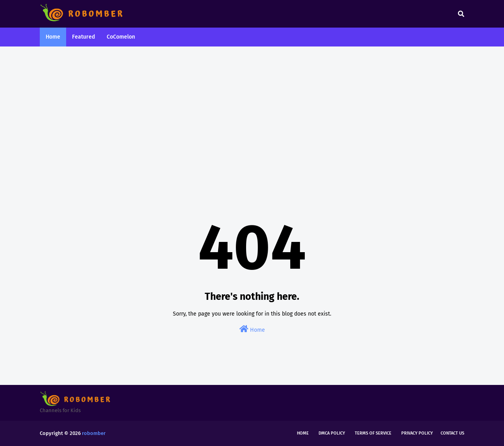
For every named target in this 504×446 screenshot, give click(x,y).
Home (252, 329)
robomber (94, 433)
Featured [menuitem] (83, 37)
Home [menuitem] (53, 37)
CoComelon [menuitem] (121, 37)
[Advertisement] (252, 113)
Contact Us (452, 433)
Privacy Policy (417, 433)
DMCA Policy (332, 433)
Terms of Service (373, 433)
